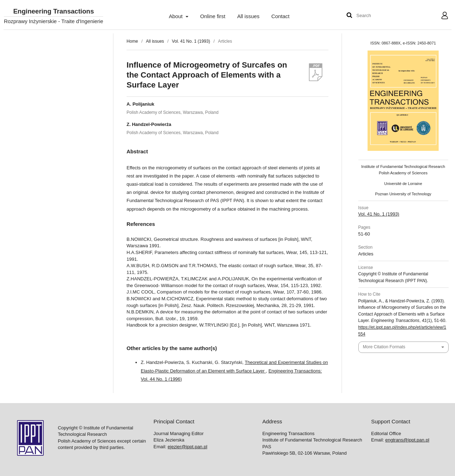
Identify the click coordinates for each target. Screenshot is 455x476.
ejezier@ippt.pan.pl (188, 447)
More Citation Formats (384, 347)
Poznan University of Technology (403, 194)
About (176, 16)
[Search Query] (378, 16)
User (439, 16)
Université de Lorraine (403, 184)
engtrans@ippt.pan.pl (407, 440)
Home (132, 41)
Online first (213, 16)
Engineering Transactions (53, 12)
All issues (248, 16)
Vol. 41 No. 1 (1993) (191, 41)
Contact (280, 16)
